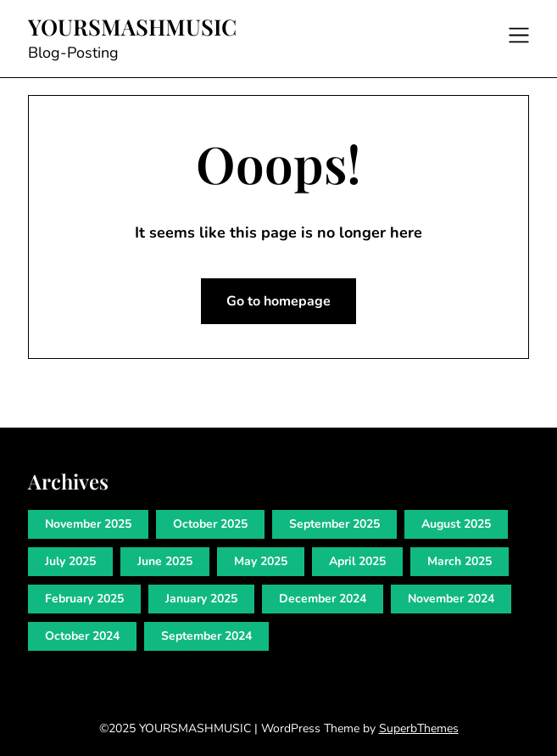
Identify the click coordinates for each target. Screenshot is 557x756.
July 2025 (70, 561)
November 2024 (451, 599)
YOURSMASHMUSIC (132, 27)
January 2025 (201, 599)
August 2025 (456, 524)
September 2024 (206, 636)
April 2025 (357, 561)
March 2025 (460, 561)
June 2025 (165, 561)
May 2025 (261, 561)
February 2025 (84, 599)
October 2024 (82, 636)
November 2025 (88, 524)
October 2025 (210, 524)
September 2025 (334, 524)
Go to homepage (278, 301)
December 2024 (323, 599)
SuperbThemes (419, 728)
